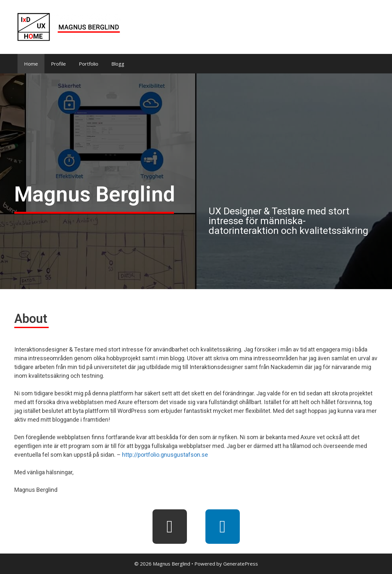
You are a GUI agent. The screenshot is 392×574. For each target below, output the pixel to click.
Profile (58, 64)
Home (31, 64)
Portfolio (89, 64)
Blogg (118, 64)
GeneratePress (241, 564)
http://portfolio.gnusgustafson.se (165, 455)
